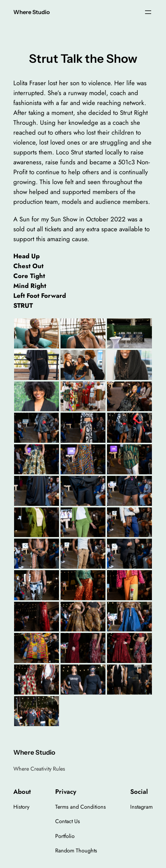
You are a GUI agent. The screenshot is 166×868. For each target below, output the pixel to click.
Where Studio (32, 12)
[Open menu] (148, 12)
